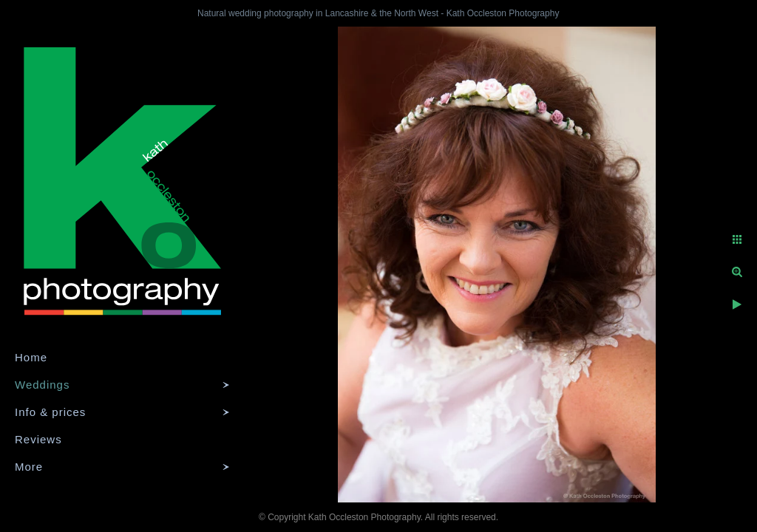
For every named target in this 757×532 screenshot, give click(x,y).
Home (31, 357)
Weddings (42, 385)
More (29, 467)
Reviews (38, 439)
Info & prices (50, 412)
